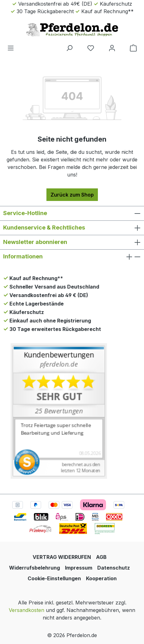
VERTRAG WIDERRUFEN (62, 557)
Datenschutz (114, 568)
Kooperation (101, 578)
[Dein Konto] (112, 48)
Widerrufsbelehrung (35, 568)
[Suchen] (69, 48)
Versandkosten (27, 610)
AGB (101, 557)
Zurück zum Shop (72, 195)
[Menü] (11, 48)
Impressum (79, 568)
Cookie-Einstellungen (54, 578)
